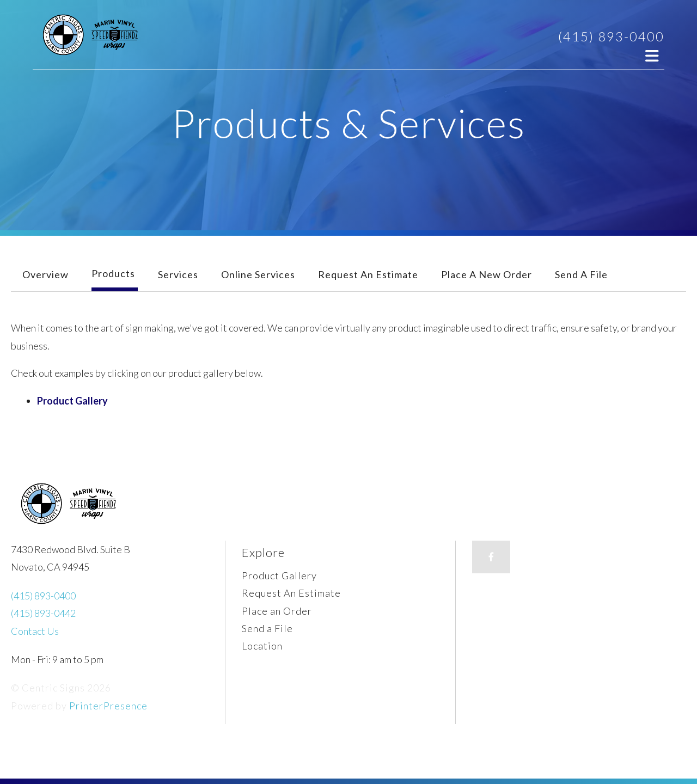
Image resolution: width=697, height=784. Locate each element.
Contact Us (35, 631)
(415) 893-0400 (611, 36)
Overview (45, 274)
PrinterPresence (108, 706)
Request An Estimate (368, 274)
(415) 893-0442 (43, 613)
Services (178, 274)
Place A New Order (487, 274)
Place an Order (277, 611)
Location (262, 646)
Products (113, 273)
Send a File (267, 628)
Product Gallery (72, 401)
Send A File (581, 274)
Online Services (258, 274)
